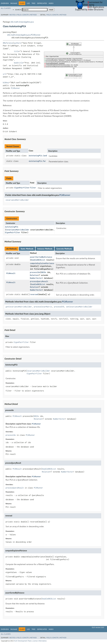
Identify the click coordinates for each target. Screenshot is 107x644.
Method (33, 15)
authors (17, 43)
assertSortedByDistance (41, 257)
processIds (35, 272)
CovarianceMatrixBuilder (18, 230)
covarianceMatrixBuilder (17, 200)
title (16, 51)
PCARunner (15, 88)
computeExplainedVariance (42, 263)
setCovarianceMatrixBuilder (79, 307)
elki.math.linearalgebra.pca (22, 22)
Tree (33, 3)
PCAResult (11, 273)
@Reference (8, 43)
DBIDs (44, 272)
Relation (34, 275)
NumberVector (36, 278)
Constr (26, 15)
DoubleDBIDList (38, 260)
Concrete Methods (64, 249)
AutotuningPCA (12, 227)
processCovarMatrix (43, 307)
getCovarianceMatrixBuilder (19, 307)
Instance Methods (45, 249)
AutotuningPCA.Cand (38, 156)
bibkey (6, 83)
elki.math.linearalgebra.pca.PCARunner (24, 35)
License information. (40, 641)
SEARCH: (18, 10)
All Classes (6, 8)
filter (33, 188)
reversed (34, 294)
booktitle (19, 63)
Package (14, 3)
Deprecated (42, 3)
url (4, 74)
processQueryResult (39, 281)
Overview (5, 3)
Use (28, 3)
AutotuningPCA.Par (37, 161)
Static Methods (27, 249)
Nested (12, 15)
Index (51, 3)
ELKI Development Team (23, 641)
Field (19, 15)
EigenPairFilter (22, 188)
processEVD (59, 307)
